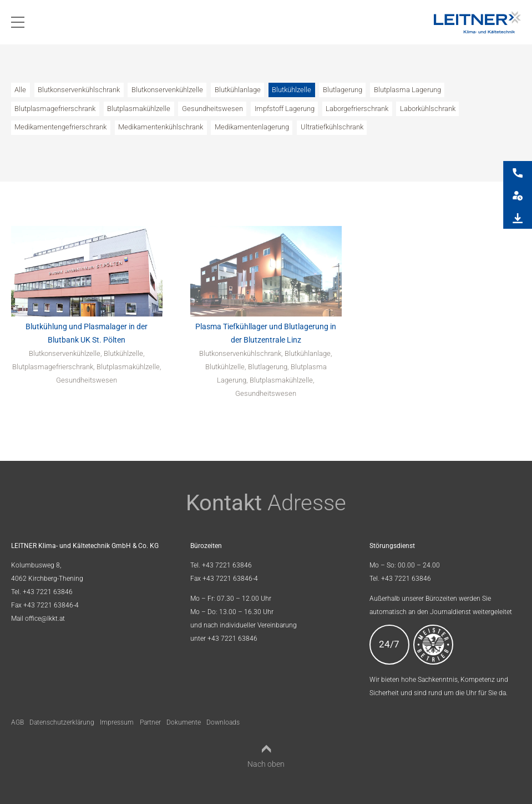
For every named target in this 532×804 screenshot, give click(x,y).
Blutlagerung (343, 90)
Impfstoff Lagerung (285, 109)
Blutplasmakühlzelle (139, 109)
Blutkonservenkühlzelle (167, 90)
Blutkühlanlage (238, 90)
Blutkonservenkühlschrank (79, 90)
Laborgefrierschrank (357, 109)
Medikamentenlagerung (252, 127)
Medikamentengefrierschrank (60, 127)
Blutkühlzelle (292, 90)
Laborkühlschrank (428, 109)
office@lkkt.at (45, 619)
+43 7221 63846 (48, 592)
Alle (20, 90)
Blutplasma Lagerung (407, 90)
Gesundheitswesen (212, 109)
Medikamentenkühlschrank (161, 127)
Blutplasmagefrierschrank (55, 109)
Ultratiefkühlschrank (332, 127)
